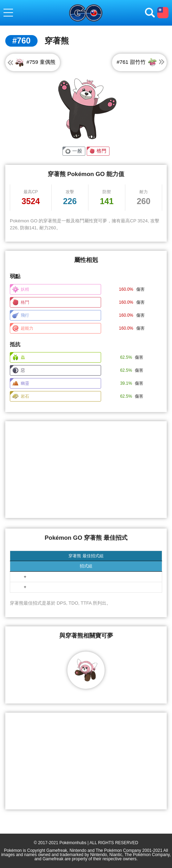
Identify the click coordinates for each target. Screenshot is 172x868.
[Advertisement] (86, 470)
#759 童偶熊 (35, 62)
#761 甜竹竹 (137, 62)
